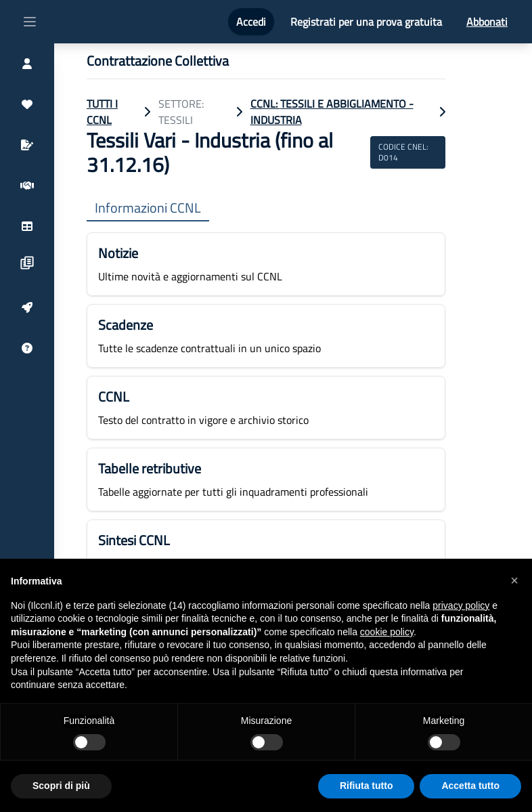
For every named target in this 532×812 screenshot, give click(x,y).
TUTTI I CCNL (102, 112)
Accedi (251, 22)
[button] (514, 580)
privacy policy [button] (461, 605)
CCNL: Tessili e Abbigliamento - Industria (332, 112)
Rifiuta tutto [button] (367, 786)
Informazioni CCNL (148, 208)
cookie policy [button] (387, 632)
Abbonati (487, 22)
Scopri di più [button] (61, 786)
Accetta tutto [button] (470, 786)
